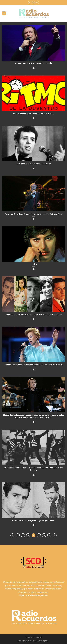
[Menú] (4, 13)
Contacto (38, 637)
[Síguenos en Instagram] (33, 3)
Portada (28, 637)
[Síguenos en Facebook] (30, 3)
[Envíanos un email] (37, 3)
